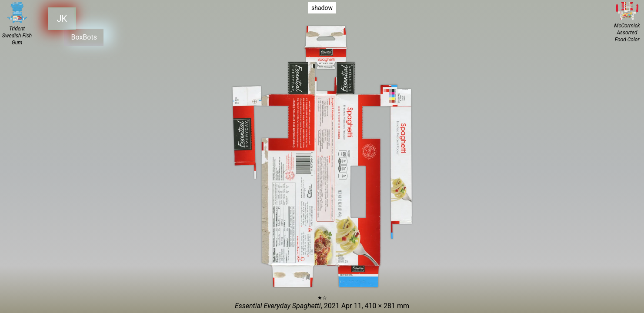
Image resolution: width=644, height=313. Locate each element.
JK (61, 18)
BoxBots (81, 35)
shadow (322, 8)
